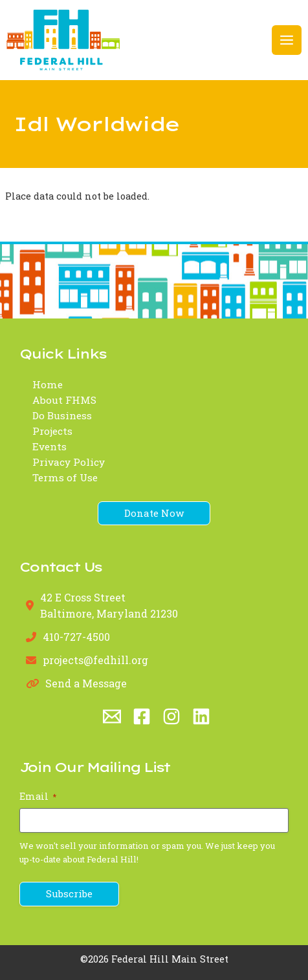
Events (49, 446)
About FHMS (64, 400)
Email (38, 796)
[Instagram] (171, 716)
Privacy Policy (69, 462)
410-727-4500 (76, 637)
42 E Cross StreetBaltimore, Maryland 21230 (109, 605)
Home (48, 384)
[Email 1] (112, 716)
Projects (52, 431)
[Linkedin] (201, 716)
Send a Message (86, 683)
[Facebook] (142, 716)
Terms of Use (65, 477)
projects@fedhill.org (95, 660)
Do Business (62, 415)
